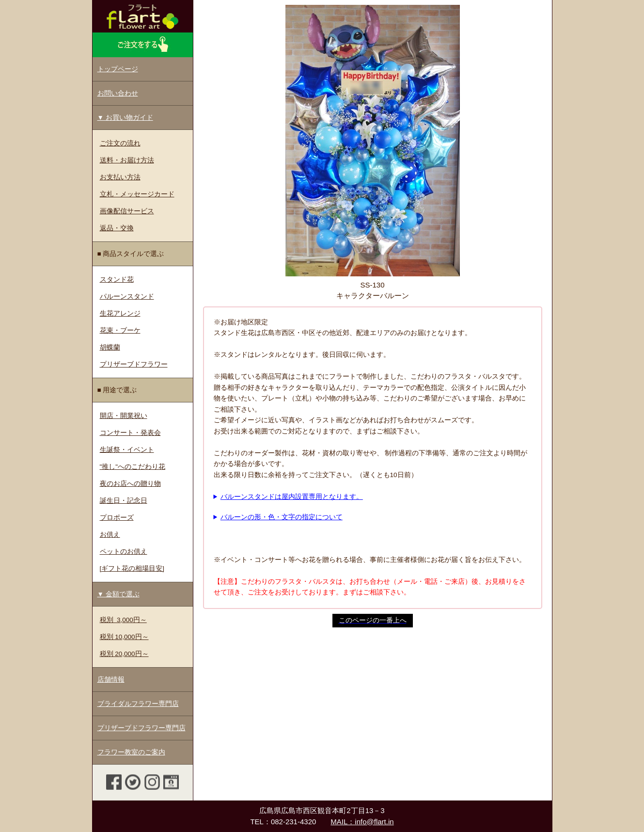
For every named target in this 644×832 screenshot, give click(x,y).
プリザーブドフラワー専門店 (141, 728)
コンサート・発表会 (130, 433)
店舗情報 (111, 680)
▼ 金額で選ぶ (118, 594)
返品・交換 (117, 228)
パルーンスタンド (127, 296)
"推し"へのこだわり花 (133, 467)
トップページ (118, 69)
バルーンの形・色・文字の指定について (282, 517)
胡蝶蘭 (110, 347)
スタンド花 (117, 280)
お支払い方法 (120, 177)
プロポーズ (117, 518)
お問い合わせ (118, 93)
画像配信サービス (127, 211)
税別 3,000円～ (123, 620)
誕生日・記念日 (124, 501)
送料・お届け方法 (127, 160)
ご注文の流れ (120, 143)
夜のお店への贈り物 (130, 484)
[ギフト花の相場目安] (132, 568)
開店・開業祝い (124, 416)
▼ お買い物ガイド (125, 118)
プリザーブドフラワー (134, 364)
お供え (110, 535)
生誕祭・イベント (127, 450)
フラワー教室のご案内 (131, 752)
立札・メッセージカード (137, 194)
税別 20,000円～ (124, 654)
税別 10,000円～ (124, 637)
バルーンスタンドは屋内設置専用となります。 (292, 497)
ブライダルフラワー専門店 (138, 704)
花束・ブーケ (120, 330)
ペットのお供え (124, 552)
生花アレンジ (120, 313)
